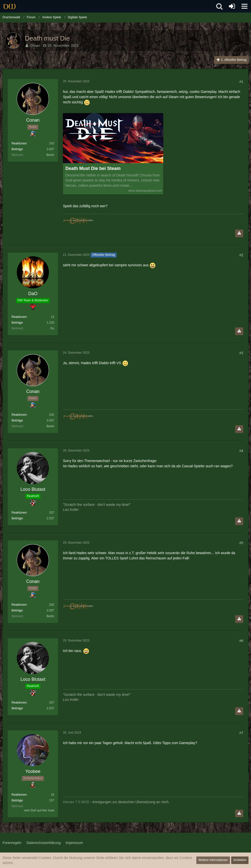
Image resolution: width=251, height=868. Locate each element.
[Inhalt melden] (239, 233)
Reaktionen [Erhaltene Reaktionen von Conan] (19, 143)
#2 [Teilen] (241, 255)
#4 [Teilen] (241, 451)
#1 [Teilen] (241, 82)
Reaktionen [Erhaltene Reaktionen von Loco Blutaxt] (19, 513)
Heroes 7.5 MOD (76, 802)
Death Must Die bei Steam (93, 168)
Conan (35, 46)
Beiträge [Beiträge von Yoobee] (17, 800)
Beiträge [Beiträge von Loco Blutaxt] (17, 518)
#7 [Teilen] (241, 733)
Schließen (240, 860)
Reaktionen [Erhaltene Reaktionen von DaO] (19, 317)
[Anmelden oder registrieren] (232, 6)
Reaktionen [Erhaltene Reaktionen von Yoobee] (19, 795)
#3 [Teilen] (241, 353)
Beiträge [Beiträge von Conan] (17, 149)
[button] (244, 6)
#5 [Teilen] (241, 543)
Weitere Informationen (213, 860)
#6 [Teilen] (241, 641)
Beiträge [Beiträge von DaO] (17, 323)
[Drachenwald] (9, 6)
